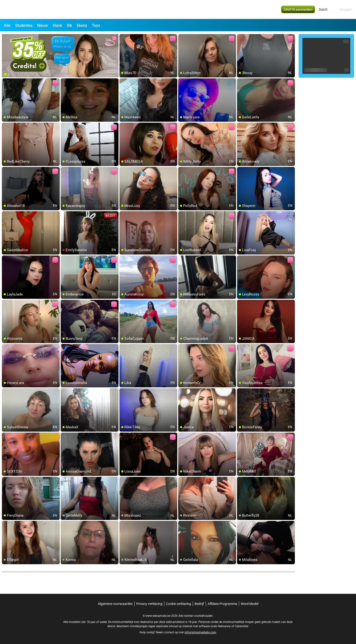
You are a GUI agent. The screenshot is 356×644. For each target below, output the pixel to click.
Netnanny (225, 626)
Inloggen (346, 9)
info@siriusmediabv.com (200, 632)
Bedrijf (199, 604)
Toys (96, 25)
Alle (7, 25)
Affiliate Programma (222, 604)
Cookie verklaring (178, 604)
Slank (57, 25)
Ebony (82, 25)
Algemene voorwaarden (115, 604)
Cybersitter (242, 626)
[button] (326, 9)
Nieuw (43, 25)
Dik (69, 25)
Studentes (24, 25)
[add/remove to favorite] (123, 38)
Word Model (250, 604)
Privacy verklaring (149, 604)
